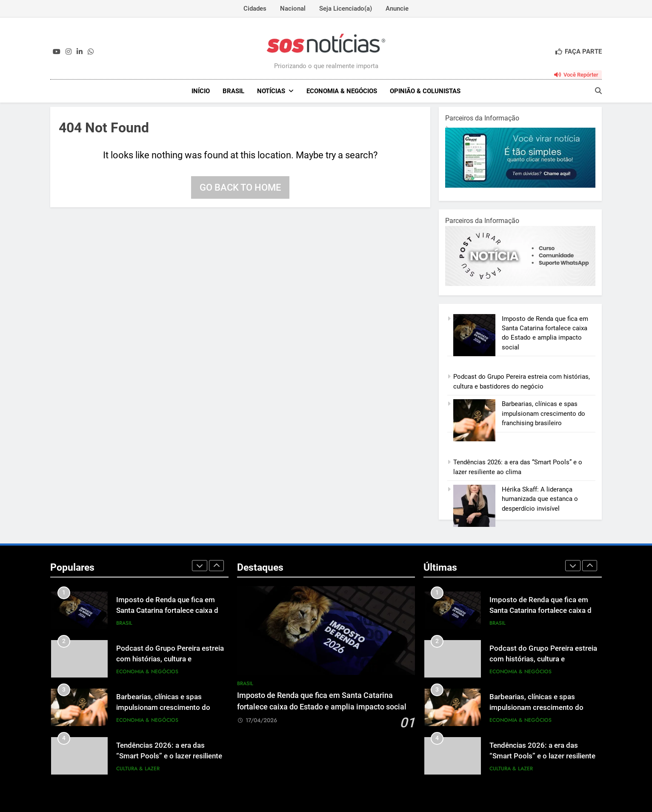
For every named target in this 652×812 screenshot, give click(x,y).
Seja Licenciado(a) (346, 9)
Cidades (255, 9)
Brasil (233, 91)
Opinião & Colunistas (425, 91)
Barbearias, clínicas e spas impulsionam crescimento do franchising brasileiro (543, 413)
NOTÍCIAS (271, 91)
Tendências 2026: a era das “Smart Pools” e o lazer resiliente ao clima (169, 756)
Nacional (293, 9)
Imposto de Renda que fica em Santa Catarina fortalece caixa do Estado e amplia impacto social (169, 610)
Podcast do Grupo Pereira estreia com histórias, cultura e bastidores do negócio (170, 659)
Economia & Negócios (342, 91)
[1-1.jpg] (520, 186)
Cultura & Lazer (138, 769)
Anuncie (397, 9)
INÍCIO (201, 91)
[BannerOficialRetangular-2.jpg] (520, 284)
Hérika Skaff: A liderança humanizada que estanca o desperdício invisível (540, 499)
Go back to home (240, 187)
